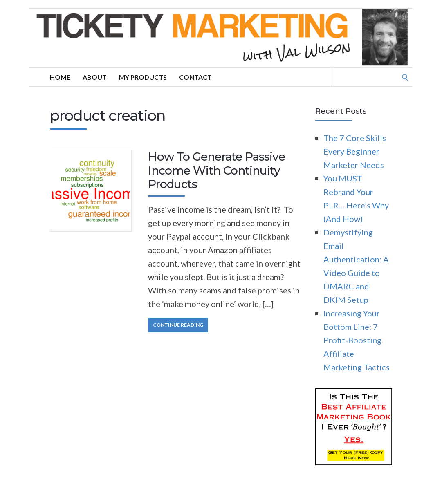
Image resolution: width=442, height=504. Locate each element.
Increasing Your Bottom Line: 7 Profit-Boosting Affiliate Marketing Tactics (357, 340)
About (95, 77)
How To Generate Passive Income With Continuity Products (217, 170)
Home (60, 77)
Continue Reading (178, 325)
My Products (143, 77)
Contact (195, 77)
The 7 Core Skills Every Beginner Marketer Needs (355, 151)
